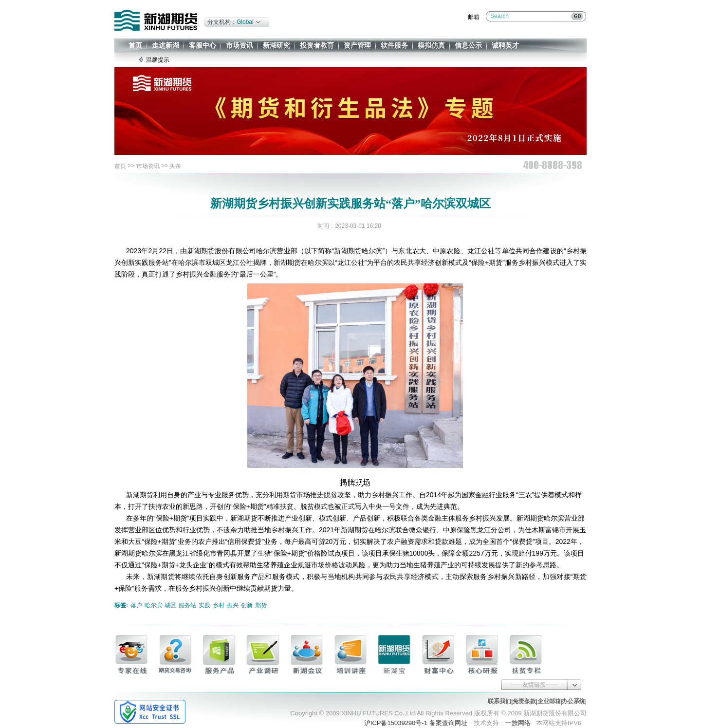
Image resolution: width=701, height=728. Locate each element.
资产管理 (357, 45)
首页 (135, 45)
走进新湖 (166, 45)
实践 (204, 605)
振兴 (233, 605)
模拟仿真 (431, 45)
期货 (261, 605)
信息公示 (468, 45)
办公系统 (573, 701)
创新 (247, 605)
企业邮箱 (549, 701)
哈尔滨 (153, 605)
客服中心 (203, 45)
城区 (170, 605)
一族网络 (518, 723)
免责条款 (524, 701)
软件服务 (394, 45)
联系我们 (499, 701)
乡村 (219, 605)
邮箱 (474, 17)
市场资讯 (240, 45)
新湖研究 (277, 45)
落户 (136, 605)
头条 (175, 166)
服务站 (187, 605)
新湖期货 (156, 20)
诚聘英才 (505, 45)
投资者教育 (317, 45)
